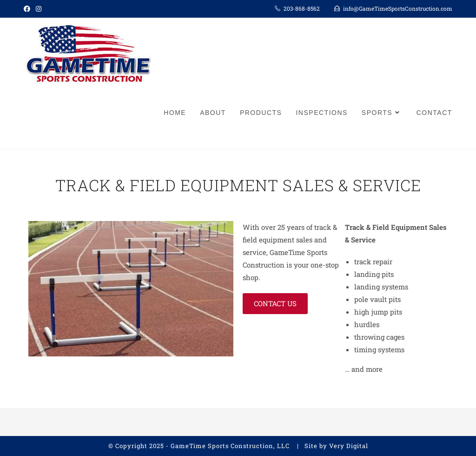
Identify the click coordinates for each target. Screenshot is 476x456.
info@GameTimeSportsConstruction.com (398, 8)
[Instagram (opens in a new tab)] (39, 9)
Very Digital (349, 446)
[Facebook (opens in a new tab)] (28, 9)
